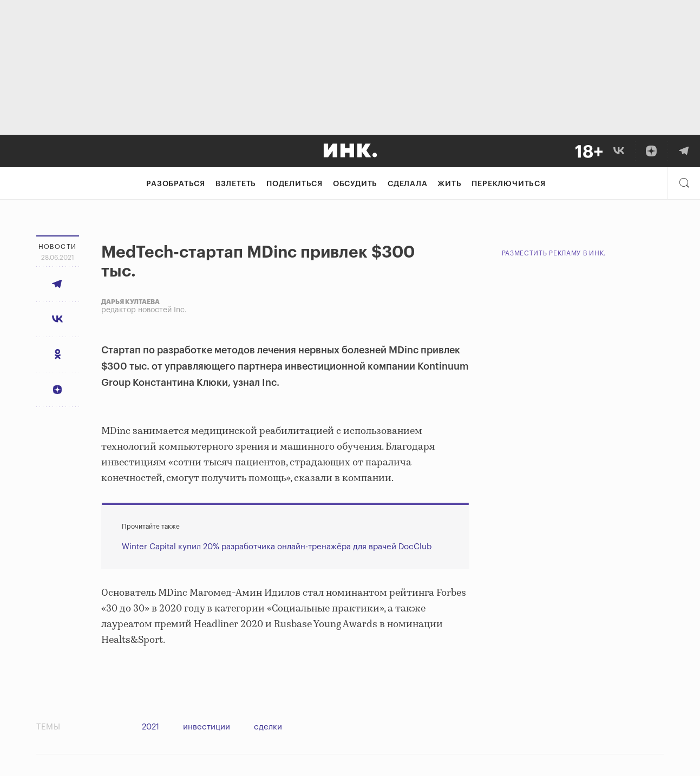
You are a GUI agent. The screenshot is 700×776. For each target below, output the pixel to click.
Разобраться (176, 184)
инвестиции (207, 727)
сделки (268, 727)
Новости (58, 247)
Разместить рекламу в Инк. (554, 253)
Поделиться (295, 184)
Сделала (408, 184)
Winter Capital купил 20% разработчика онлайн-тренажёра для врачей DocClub (277, 547)
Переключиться (508, 184)
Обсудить (355, 184)
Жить (449, 184)
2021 (151, 727)
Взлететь (236, 184)
